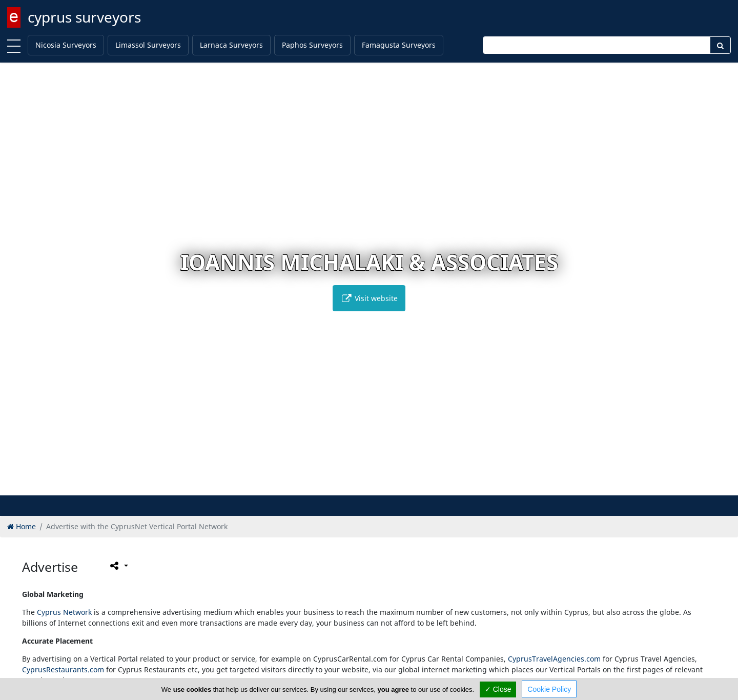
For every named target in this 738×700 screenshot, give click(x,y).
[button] (353, 486)
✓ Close (498, 689)
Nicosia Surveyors (66, 45)
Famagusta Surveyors (399, 45)
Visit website (369, 298)
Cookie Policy (549, 689)
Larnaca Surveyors (231, 45)
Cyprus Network (64, 612)
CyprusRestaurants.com (63, 669)
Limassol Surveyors (148, 45)
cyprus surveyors (84, 17)
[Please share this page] (118, 566)
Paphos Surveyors (312, 45)
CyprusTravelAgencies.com (554, 659)
